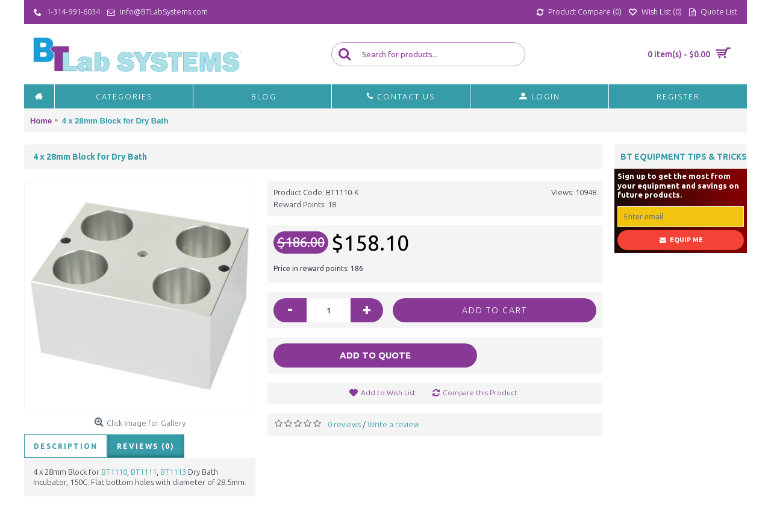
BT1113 (174, 472)
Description (66, 446)
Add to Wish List (388, 393)
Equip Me (681, 240)
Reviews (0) (146, 446)
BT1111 (144, 472)
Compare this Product (480, 393)
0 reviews (344, 424)
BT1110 (114, 472)
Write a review (393, 424)
